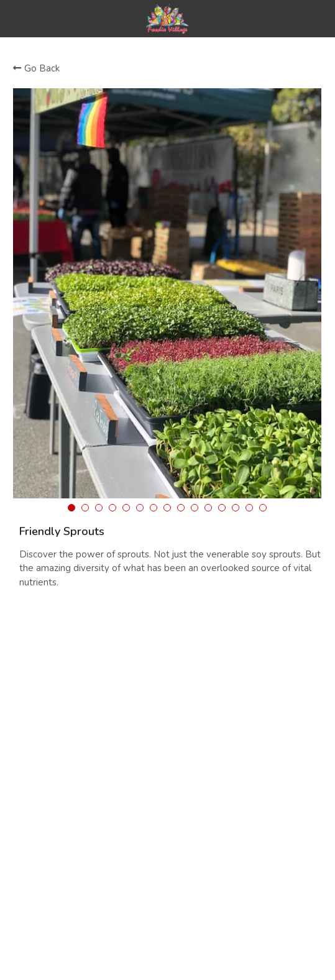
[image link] (167, 18)
